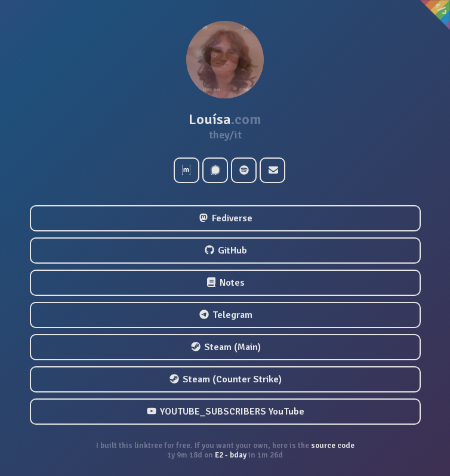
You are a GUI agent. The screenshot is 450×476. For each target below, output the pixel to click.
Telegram (226, 315)
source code (332, 446)
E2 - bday (231, 455)
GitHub (226, 251)
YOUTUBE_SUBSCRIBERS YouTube (226, 412)
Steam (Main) (226, 347)
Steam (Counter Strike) (226, 379)
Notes (226, 283)
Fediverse (226, 218)
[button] (225, 60)
